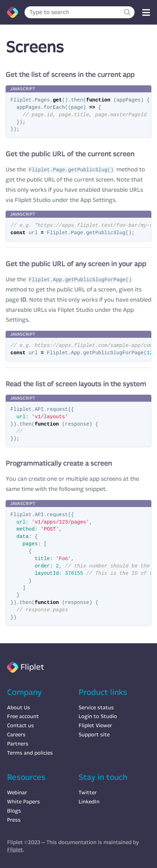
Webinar (17, 793)
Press (14, 820)
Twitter (88, 793)
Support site (94, 735)
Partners (18, 744)
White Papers (23, 802)
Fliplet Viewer (95, 725)
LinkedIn (89, 802)
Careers (16, 735)
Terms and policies (30, 753)
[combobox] (80, 12)
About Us (19, 708)
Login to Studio (98, 716)
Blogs (14, 811)
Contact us (21, 725)
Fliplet (15, 850)
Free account (23, 716)
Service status (96, 708)
